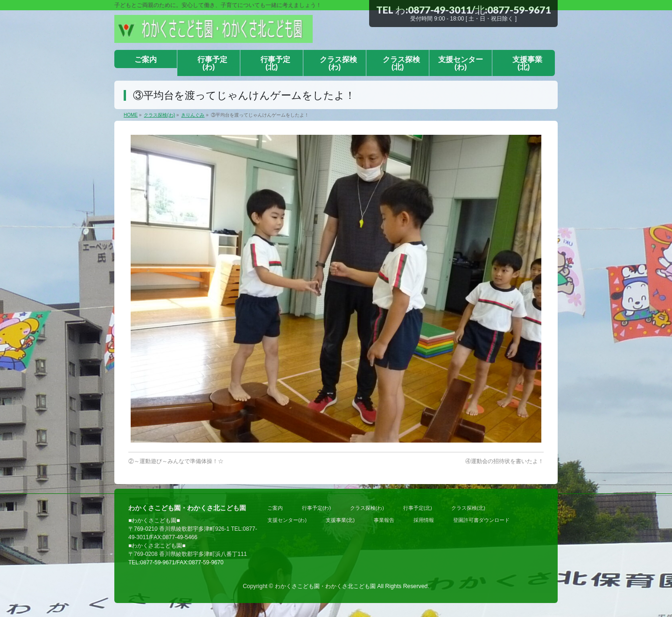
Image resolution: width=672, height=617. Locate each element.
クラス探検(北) (468, 508)
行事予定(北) (418, 508)
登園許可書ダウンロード (481, 520)
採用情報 (424, 520)
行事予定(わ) (316, 508)
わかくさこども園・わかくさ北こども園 (325, 586)
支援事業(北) (340, 520)
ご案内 (275, 508)
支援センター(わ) (287, 520)
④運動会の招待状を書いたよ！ (504, 461)
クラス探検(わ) (367, 508)
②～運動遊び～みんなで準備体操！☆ (176, 461)
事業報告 (384, 520)
